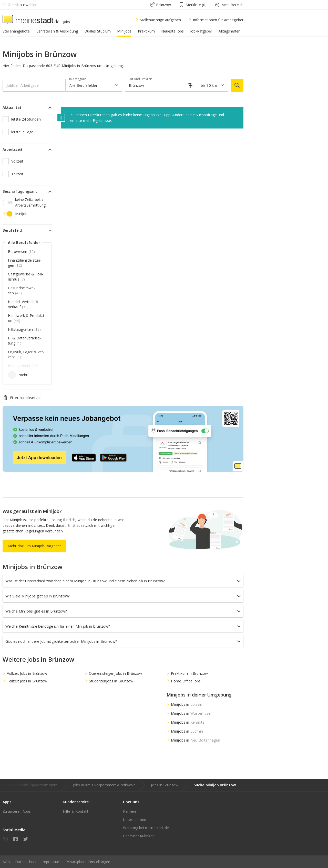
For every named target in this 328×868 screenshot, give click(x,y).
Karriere (130, 811)
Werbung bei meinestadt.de (146, 828)
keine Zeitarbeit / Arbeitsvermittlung (30, 202)
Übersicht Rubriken (139, 836)
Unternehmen (135, 819)
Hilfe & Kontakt (76, 811)
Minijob (21, 214)
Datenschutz (26, 862)
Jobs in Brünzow (165, 785)
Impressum (51, 862)
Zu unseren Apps (17, 811)
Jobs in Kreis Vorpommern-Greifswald (104, 785)
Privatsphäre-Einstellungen (88, 862)
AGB (6, 862)
